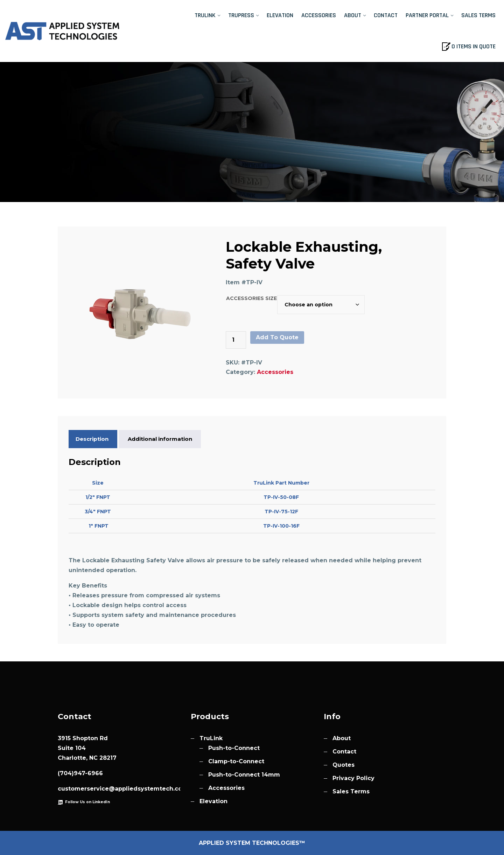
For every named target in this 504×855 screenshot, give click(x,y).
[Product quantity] (236, 340)
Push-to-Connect (234, 748)
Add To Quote (277, 337)
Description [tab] (92, 439)
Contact (386, 15)
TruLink (205, 15)
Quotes (344, 765)
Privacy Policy (353, 778)
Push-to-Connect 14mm (244, 775)
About (353, 15)
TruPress (241, 15)
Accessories (319, 15)
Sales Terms (478, 15)
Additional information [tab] (160, 439)
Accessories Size (251, 298)
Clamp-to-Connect (236, 761)
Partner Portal (427, 15)
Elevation (280, 15)
